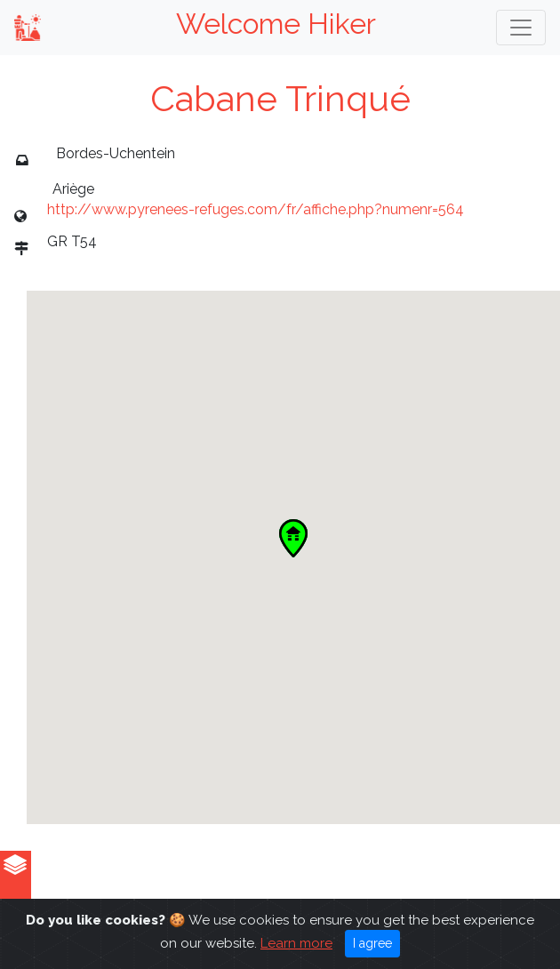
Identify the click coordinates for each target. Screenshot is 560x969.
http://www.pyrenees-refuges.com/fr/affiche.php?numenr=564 (256, 209)
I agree (372, 943)
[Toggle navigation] (521, 28)
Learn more (296, 943)
